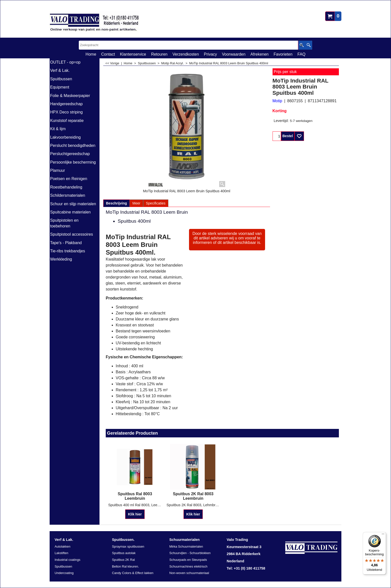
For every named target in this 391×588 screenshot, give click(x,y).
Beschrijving (116, 203)
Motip (277, 101)
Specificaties (156, 203)
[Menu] (383, 535)
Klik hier (135, 514)
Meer (136, 203)
